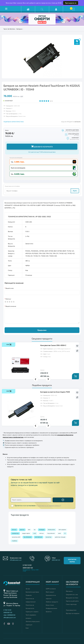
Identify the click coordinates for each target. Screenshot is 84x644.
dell (29, 530)
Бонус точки (50, 605)
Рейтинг (8, 299)
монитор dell (16, 537)
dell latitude (38, 537)
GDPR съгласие (51, 589)
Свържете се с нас (72, 594)
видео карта (26, 533)
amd (59, 533)
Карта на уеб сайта (72, 601)
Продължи (42, 330)
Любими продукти (52, 602)
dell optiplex (62, 530)
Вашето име (10, 288)
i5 (65, 533)
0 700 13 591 (27, 565)
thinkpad (42, 530)
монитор (49, 537)
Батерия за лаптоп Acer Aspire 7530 (55, 392)
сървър (14, 541)
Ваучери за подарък (73, 613)
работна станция (60, 537)
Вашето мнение (11, 306)
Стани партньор (71, 604)
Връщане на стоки (72, 598)
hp (35, 530)
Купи (75, 191)
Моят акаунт (50, 592)
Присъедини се (71, 3)
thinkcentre (51, 530)
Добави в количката (42, 146)
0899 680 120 (28, 568)
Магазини (69, 591)
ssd (35, 533)
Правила (29, 595)
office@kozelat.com (16, 560)
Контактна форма (72, 561)
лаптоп (22, 530)
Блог (27, 628)
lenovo (14, 530)
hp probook (51, 533)
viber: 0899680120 (9, 615)
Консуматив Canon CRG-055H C (53, 345)
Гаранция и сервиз (32, 612)
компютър (15, 533)
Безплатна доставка (32, 592)
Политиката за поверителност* (49, 506)
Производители (71, 610)
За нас (28, 589)
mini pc (42, 533)
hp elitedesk (28, 537)
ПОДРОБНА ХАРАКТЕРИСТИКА (14, 122)
